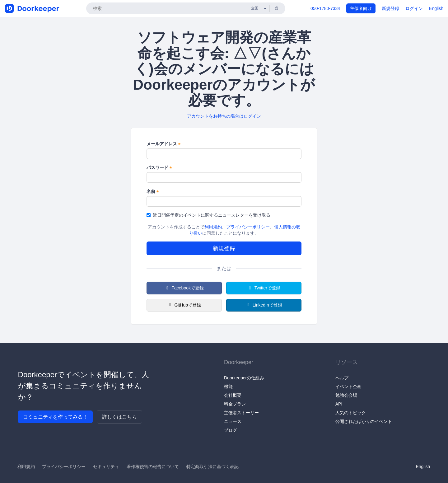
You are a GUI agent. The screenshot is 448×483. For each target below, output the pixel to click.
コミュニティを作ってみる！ (55, 417)
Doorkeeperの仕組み (244, 378)
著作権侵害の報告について (153, 467)
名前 (153, 192)
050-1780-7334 (325, 8)
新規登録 (390, 8)
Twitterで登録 (264, 288)
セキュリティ (106, 467)
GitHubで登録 (184, 305)
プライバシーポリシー (248, 227)
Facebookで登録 (184, 288)
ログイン (414, 8)
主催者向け (361, 8)
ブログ (231, 430)
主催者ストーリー (241, 413)
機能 (228, 387)
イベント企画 (348, 387)
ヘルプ (342, 378)
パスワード (159, 168)
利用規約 (213, 227)
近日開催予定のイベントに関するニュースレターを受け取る (208, 215)
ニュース (233, 421)
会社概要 (233, 395)
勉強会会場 (346, 395)
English (436, 8)
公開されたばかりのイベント (364, 421)
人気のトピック (351, 413)
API (339, 404)
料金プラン (235, 404)
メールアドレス (163, 144)
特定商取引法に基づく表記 (212, 467)
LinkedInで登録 (264, 305)
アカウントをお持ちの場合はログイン (224, 116)
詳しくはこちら (119, 417)
